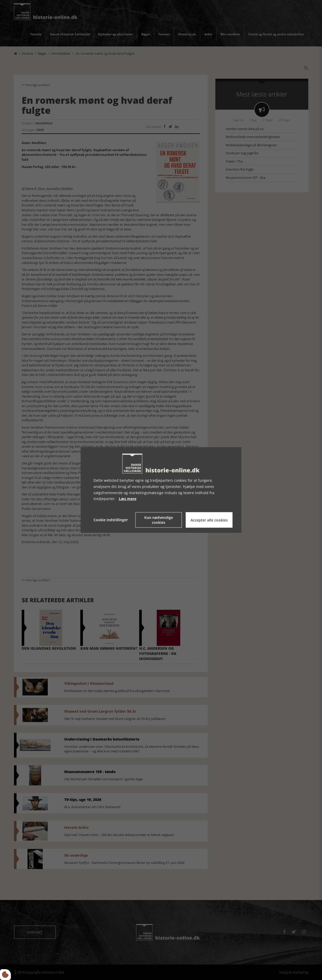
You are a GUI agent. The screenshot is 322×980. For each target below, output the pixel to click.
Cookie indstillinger (111, 520)
